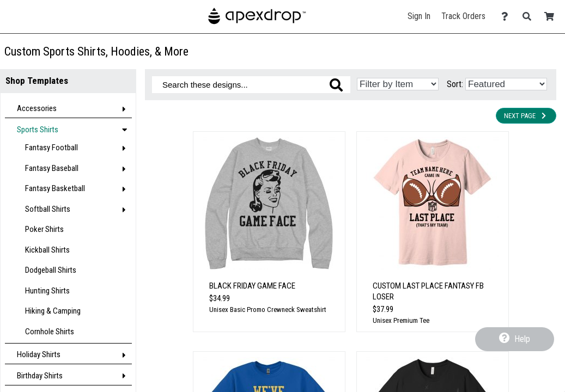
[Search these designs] (251, 85)
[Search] (530, 17)
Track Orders (463, 16)
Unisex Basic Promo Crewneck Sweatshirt (268, 310)
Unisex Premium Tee (401, 320)
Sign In (419, 16)
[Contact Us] (508, 17)
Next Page (526, 116)
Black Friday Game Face (252, 286)
